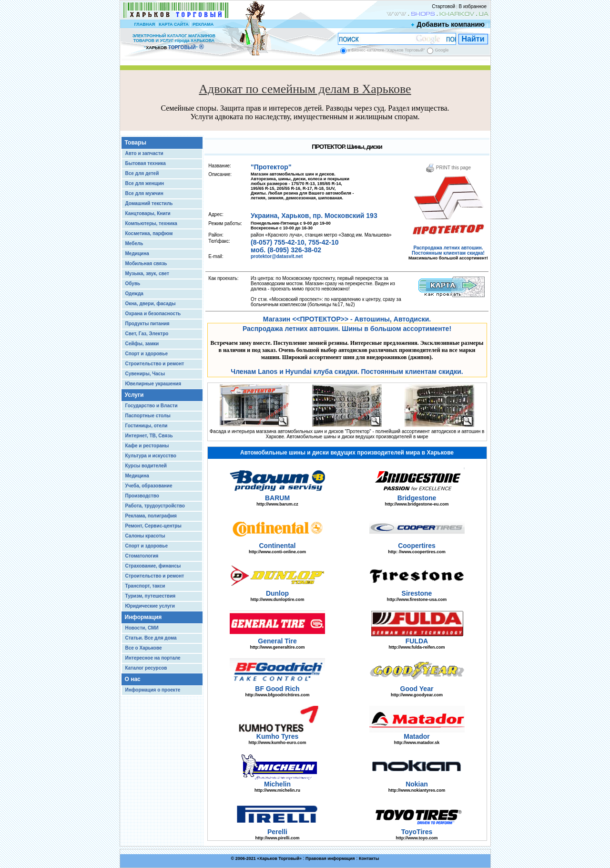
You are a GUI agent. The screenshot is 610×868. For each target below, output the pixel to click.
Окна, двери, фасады (151, 304)
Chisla (317, 863)
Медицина (137, 253)
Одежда (134, 294)
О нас (133, 679)
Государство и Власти (152, 406)
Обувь (133, 284)
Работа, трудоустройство (155, 506)
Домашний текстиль (149, 203)
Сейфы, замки (142, 344)
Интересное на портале (153, 658)
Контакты (369, 858)
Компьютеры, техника (151, 223)
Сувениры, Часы (145, 374)
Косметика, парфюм (149, 233)
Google (442, 50)
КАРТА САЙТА (173, 24)
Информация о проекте (153, 690)
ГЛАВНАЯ (144, 24)
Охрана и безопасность (153, 314)
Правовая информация (330, 858)
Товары (136, 143)
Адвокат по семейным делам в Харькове (305, 89)
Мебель (134, 243)
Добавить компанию (448, 24)
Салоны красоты (145, 536)
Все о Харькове (144, 648)
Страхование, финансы (153, 566)
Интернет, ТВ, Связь (149, 436)
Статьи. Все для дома (151, 638)
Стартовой (443, 6)
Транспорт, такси (145, 586)
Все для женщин (145, 183)
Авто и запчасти (144, 153)
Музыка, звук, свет (147, 274)
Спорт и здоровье (147, 354)
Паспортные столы (148, 416)
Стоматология (142, 556)
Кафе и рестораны (147, 446)
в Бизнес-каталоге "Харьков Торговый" (386, 50)
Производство (142, 496)
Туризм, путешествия (151, 596)
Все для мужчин (144, 193)
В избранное (473, 6)
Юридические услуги (150, 606)
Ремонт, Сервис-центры (153, 526)
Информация (143, 617)
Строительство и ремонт (155, 364)
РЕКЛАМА (203, 24)
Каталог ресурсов (146, 668)
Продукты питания (147, 324)
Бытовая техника (146, 163)
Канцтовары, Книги (148, 213)
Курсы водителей (146, 466)
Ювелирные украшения (153, 384)
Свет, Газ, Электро (147, 334)
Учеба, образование (149, 486)
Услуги (134, 395)
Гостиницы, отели (147, 426)
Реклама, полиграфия (151, 516)
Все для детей (142, 173)
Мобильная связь (146, 263)
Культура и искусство (151, 456)
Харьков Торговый (279, 858)
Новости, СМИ (142, 628)
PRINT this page (448, 168)
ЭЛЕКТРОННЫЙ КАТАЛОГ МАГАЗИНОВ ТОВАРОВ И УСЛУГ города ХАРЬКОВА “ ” (174, 42)
